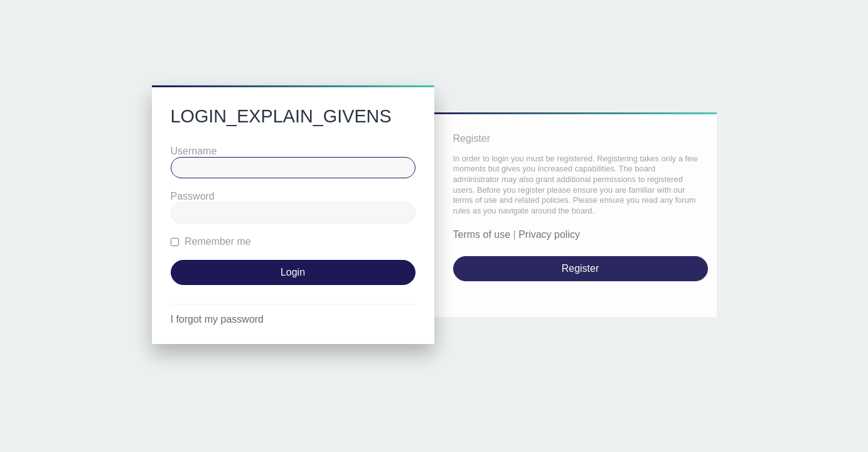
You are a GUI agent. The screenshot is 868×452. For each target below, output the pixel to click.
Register (581, 268)
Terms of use (482, 234)
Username (194, 151)
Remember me (211, 241)
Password (193, 196)
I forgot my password (217, 319)
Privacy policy (549, 234)
